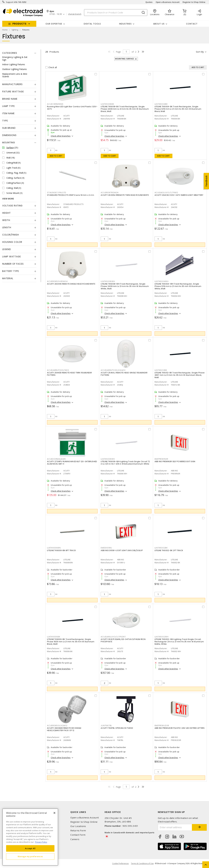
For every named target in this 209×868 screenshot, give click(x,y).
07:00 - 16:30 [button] (56, 14)
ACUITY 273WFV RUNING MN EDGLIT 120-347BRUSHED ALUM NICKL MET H (72, 463)
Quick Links (78, 812)
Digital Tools (92, 24)
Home (5, 30)
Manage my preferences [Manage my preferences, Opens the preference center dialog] (30, 856)
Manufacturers (12, 84)
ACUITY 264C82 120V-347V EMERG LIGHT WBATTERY (179, 195)
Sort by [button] (200, 52)
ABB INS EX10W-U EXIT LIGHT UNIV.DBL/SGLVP (122, 550)
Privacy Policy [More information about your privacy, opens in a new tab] (41, 842)
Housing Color (12, 242)
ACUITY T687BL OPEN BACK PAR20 (117, 728)
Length (7, 227)
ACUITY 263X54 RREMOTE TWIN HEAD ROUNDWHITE (125, 195)
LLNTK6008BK (107, 104)
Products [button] (19, 24)
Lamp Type (8, 106)
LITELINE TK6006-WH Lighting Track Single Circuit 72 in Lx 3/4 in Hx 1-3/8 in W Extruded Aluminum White (125, 463)
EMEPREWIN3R (161, 459)
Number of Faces (13, 264)
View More (8, 199)
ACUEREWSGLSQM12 (57, 726)
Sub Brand (9, 128)
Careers (75, 839)
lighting (15, 30)
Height (6, 213)
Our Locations (78, 826)
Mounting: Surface (124, 59)
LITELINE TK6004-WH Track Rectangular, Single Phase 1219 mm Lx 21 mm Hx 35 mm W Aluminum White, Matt (178, 286)
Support (10, 2)
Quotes (149, 2)
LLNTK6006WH (108, 459)
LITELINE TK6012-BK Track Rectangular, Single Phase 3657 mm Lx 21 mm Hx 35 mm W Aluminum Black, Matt (180, 375)
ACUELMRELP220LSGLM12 (113, 370)
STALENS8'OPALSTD (57, 193)
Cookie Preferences (120, 864)
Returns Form (78, 831)
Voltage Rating (12, 206)
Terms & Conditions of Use (142, 863)
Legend (7, 249)
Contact (192, 24)
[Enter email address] (175, 827)
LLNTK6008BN (54, 548)
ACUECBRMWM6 (55, 104)
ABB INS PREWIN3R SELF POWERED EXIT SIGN (175, 461)
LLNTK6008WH (108, 281)
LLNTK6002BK (161, 548)
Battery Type (11, 271)
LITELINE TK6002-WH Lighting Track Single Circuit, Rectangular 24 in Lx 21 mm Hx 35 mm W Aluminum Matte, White (179, 642)
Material (8, 278)
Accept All (30, 848)
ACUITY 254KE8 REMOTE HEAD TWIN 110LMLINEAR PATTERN (69, 374)
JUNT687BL (106, 726)
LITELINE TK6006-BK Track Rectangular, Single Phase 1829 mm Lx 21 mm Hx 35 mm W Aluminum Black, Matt (71, 642)
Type (5, 121)
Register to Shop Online (194, 2)
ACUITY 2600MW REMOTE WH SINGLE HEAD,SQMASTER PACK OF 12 (64, 729)
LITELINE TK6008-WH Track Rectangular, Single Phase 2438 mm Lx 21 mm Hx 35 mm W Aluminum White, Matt (125, 286)
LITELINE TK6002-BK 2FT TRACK (169, 550)
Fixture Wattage (13, 92)
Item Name (8, 113)
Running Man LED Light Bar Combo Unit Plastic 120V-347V (72, 108)
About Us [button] (159, 24)
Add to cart (56, 156)
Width (6, 220)
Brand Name (10, 99)
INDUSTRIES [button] (125, 24)
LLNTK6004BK (161, 104)
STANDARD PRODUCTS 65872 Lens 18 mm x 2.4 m (71, 195)
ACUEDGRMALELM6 (56, 459)
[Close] (54, 813)
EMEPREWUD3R (162, 726)
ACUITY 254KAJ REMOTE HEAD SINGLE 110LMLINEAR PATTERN (124, 374)
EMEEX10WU (106, 548)
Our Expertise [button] (54, 24)
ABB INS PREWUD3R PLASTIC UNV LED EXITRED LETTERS (180, 728)
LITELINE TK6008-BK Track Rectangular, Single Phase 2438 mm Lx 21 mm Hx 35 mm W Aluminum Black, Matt (125, 109)
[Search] (116, 13)
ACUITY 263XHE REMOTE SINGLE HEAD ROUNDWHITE (71, 284)
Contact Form (78, 835)
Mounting (9, 142)
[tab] (19, 53)
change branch (75, 14)
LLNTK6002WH (162, 637)
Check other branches (61, 136)
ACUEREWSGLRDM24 (57, 281)
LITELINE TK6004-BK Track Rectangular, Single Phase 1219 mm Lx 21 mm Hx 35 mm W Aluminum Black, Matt (178, 109)
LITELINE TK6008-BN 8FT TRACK (61, 550)
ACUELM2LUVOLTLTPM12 (166, 193)
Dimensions (9, 135)
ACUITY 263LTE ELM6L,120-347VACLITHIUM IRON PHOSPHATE (123, 640)
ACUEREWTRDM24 (110, 193)
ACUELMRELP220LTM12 (58, 370)
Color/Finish (11, 235)
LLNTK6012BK (161, 370)
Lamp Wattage (12, 257)
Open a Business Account (168, 2)
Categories (10, 53)
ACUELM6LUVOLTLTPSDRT (113, 637)
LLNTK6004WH (162, 281)
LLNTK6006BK (54, 637)
